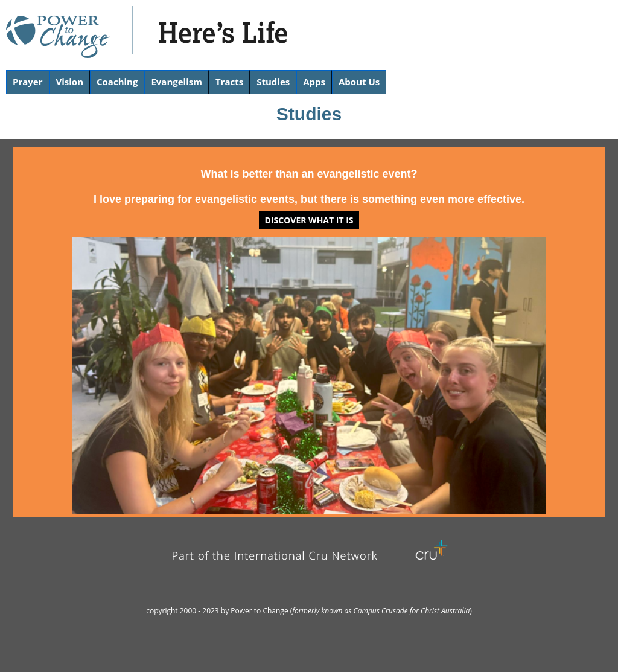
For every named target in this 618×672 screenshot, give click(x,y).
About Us (359, 82)
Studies (273, 82)
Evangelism (177, 82)
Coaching (117, 82)
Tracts (229, 82)
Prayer (28, 82)
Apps (314, 82)
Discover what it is (309, 220)
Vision (70, 82)
